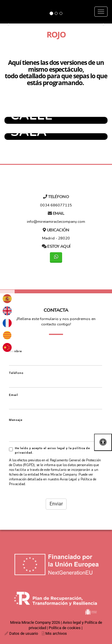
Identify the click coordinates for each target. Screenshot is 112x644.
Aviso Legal (68, 479)
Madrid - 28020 (56, 238)
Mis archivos (56, 633)
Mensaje (16, 420)
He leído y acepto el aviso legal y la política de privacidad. (49, 450)
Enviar (56, 504)
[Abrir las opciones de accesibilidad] (103, 442)
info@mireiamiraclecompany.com (56, 222)
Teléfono (16, 373)
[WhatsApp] (56, 257)
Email (14, 395)
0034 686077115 (56, 205)
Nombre (15, 351)
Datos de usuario (24, 633)
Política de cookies (65, 628)
